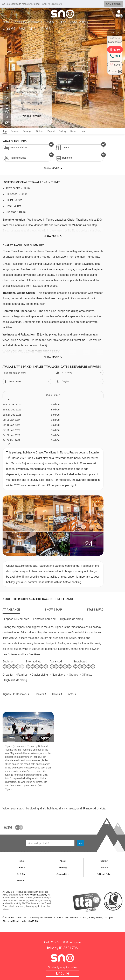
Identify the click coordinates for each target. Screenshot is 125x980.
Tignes (62, 22)
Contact (104, 861)
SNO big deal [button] (114, 4)
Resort (74, 131)
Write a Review (32, 116)
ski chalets (69, 809)
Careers (21, 867)
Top (5, 131)
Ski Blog (63, 867)
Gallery (62, 131)
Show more (51, 236)
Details (40, 131)
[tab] (11, 609)
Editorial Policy (104, 874)
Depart (51, 131)
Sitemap (21, 881)
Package (27, 131)
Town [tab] (11, 738)
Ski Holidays (20, 22)
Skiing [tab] (28, 738)
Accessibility (63, 874)
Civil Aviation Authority (36, 895)
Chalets (39, 694)
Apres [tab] (45, 738)
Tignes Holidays (15, 694)
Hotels (56, 694)
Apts (71, 694)
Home (6, 22)
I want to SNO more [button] (51, 4)
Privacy (104, 867)
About (63, 861)
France (50, 22)
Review (15, 131)
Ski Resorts (36, 22)
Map (84, 131)
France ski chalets (94, 809)
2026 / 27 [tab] (53, 395)
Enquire (63, 973)
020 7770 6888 (59, 942)
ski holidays (50, 809)
